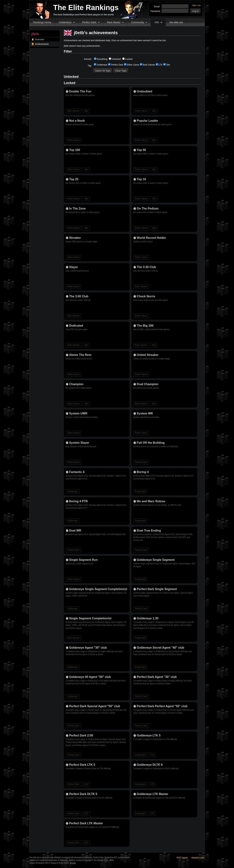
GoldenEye (65, 22)
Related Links (198, 858)
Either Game (132, 65)
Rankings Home (42, 22)
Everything (101, 59)
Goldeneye (101, 65)
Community (138, 22)
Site (167, 65)
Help (194, 5)
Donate (73, 863)
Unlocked (115, 59)
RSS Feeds (182, 858)
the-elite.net (176, 22)
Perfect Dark (89, 22)
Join (199, 5)
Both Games (147, 65)
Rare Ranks (114, 22)
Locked (127, 59)
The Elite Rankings (86, 8)
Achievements (42, 44)
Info (157, 22)
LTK (159, 65)
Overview (39, 40)
